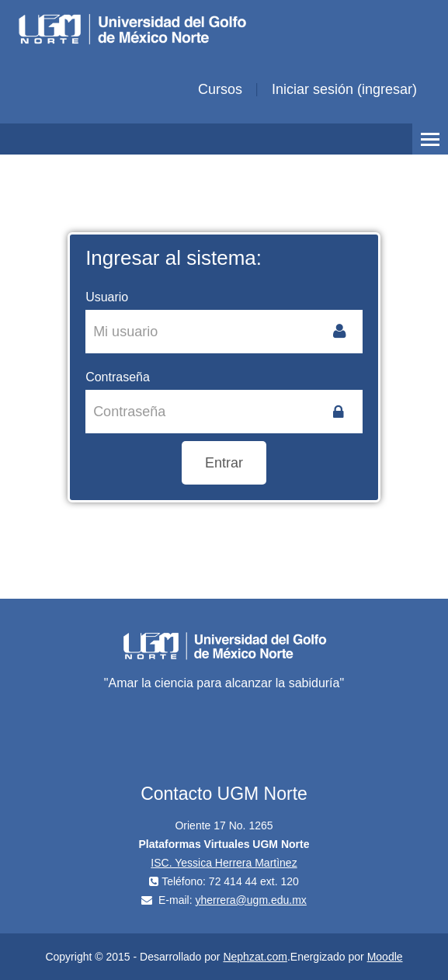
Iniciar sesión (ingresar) (344, 89)
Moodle (385, 957)
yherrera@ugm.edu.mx (250, 900)
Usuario (107, 297)
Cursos (220, 89)
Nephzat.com (255, 957)
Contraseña (118, 377)
